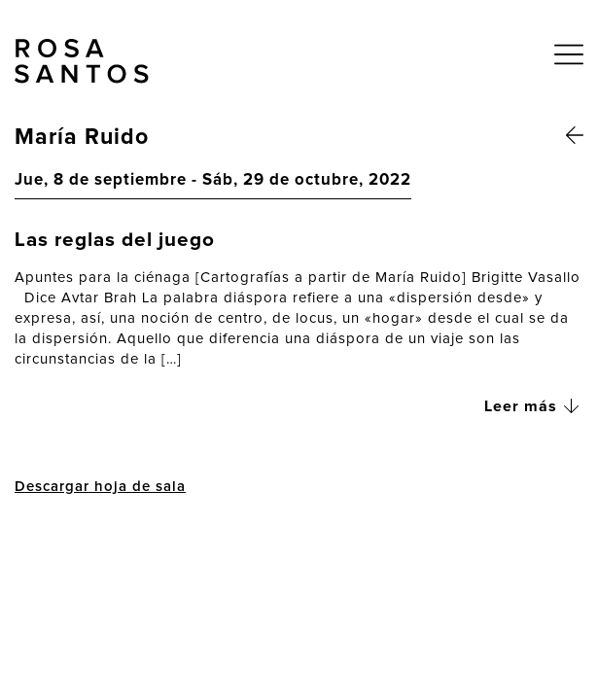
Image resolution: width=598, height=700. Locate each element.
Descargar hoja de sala (100, 487)
